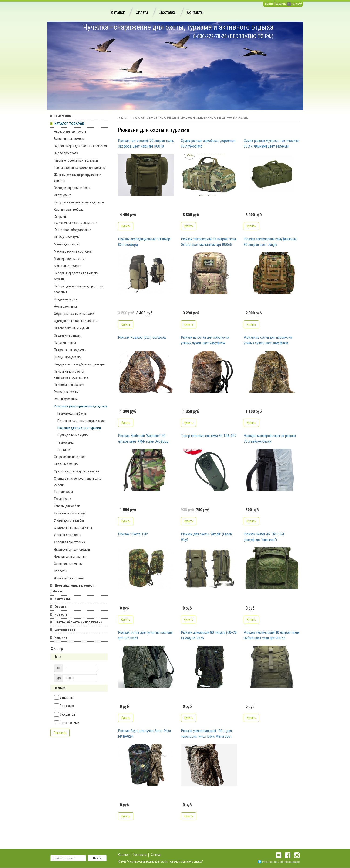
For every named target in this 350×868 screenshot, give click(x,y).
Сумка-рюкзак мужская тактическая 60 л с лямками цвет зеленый (271, 143)
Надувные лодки (66, 299)
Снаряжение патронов (70, 457)
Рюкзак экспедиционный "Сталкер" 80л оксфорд (145, 242)
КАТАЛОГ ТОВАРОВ (69, 124)
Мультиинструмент (67, 266)
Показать (60, 733)
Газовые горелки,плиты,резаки (76, 160)
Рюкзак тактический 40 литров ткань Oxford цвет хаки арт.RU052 (272, 635)
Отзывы (61, 607)
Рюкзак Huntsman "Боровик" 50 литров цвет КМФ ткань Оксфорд (143, 439)
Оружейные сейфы (67, 335)
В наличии (64, 697)
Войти (269, 4)
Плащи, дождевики (68, 357)
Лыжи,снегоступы (67, 237)
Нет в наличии (67, 723)
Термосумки (66, 442)
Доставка (167, 12)
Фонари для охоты (67, 535)
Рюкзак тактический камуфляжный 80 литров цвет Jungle (270, 242)
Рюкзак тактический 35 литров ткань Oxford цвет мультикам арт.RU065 (209, 242)
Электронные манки (68, 564)
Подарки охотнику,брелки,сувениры (80, 364)
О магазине (63, 116)
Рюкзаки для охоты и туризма (79, 428)
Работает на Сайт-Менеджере (279, 862)
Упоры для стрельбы (69, 520)
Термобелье (62, 499)
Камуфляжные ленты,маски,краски (79, 202)
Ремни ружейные (66, 399)
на (293, 4)
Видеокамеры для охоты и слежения (80, 146)
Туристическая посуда (70, 513)
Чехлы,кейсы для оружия (72, 549)
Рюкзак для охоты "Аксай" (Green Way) (206, 537)
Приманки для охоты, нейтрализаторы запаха (71, 374)
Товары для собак (67, 506)
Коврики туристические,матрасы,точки (76, 220)
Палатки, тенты (65, 343)
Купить (126, 226)
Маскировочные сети (69, 259)
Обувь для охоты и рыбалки (74, 314)
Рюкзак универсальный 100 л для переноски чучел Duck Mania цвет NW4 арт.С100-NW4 (206, 734)
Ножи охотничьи (66, 307)
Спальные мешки (66, 464)
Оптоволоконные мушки (71, 328)
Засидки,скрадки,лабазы (72, 188)
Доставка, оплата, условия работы (73, 588)
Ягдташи (64, 450)
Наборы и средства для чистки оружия (76, 276)
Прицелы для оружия (69, 385)
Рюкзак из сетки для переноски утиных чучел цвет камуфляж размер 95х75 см (268, 341)
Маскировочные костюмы (73, 251)
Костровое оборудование (72, 230)
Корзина (281, 4)
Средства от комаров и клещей (76, 471)
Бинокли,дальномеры (69, 139)
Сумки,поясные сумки (73, 435)
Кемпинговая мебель (69, 210)
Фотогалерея (65, 630)
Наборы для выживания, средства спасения (79, 289)
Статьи (156, 855)
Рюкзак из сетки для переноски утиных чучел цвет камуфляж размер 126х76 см (205, 341)
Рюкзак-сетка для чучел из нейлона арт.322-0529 (145, 635)
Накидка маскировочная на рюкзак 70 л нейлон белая (270, 439)
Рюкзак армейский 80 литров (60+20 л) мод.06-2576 (209, 635)
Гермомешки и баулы (72, 413)
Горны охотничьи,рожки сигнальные (80, 168)
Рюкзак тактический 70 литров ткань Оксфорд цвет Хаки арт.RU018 (146, 143)
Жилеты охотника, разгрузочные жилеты (77, 178)
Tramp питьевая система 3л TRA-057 (209, 436)
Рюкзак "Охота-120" (133, 534)
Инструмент (62, 195)
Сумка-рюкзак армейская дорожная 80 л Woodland (208, 143)
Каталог (118, 12)
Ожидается (65, 714)
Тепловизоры (63, 492)
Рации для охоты (66, 392)
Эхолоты (61, 571)
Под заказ (64, 706)
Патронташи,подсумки (70, 350)
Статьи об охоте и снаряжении (78, 622)
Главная (123, 118)
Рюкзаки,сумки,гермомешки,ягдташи (81, 406)
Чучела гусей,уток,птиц (70, 557)
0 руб (298, 4)
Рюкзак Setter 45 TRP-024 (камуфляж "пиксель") (264, 537)
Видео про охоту (66, 153)
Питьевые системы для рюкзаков (82, 421)
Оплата (142, 12)
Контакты (195, 12)
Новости (61, 614)
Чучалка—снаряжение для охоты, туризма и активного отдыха (178, 27)
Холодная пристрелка (69, 542)
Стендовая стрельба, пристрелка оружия (78, 481)
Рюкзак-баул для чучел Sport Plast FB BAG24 (145, 734)
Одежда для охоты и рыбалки (76, 321)
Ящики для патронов (69, 578)
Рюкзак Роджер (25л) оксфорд (142, 337)
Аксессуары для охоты (71, 131)
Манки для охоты (67, 244)
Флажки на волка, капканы (73, 528)
